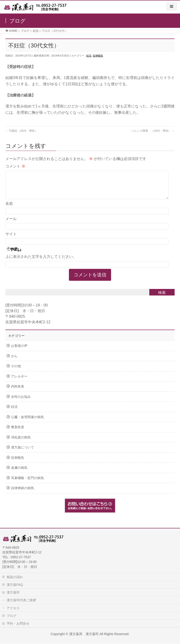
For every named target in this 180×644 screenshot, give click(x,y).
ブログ (11, 616)
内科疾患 (18, 392)
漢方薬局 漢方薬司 (84, 634)
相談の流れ (15, 577)
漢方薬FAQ (15, 585)
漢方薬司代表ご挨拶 (21, 600)
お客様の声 (19, 351)
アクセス (13, 608)
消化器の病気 (21, 443)
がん (14, 362)
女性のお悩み (21, 402)
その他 (16, 372)
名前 (9, 209)
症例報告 (98, 56)
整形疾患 (18, 433)
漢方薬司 (13, 593)
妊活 (89, 56)
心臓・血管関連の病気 (27, 423)
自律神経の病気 (22, 494)
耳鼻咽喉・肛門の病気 (27, 484)
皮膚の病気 (19, 473)
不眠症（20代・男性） (21, 131)
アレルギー (19, 382)
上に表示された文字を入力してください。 (41, 262)
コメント (15, 166)
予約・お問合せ (18, 624)
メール (11, 224)
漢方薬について (22, 453)
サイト (11, 240)
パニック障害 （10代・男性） (153, 131)
